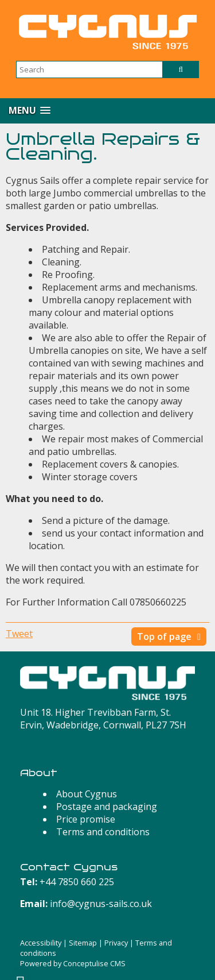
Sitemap (83, 943)
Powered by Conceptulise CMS (73, 963)
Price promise (86, 819)
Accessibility (41, 943)
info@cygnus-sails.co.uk (101, 904)
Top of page (164, 636)
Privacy (116, 943)
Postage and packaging (107, 807)
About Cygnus (87, 794)
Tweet (19, 634)
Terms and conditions (103, 832)
